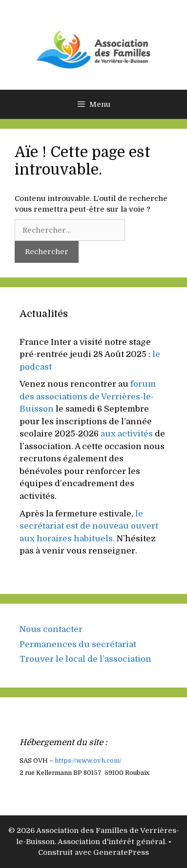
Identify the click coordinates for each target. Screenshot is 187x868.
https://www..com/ (88, 761)
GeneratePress (121, 852)
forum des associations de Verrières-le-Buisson (88, 396)
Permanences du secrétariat (78, 644)
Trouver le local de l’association (85, 659)
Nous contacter (51, 629)
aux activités (127, 434)
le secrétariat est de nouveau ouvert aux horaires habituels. (89, 526)
